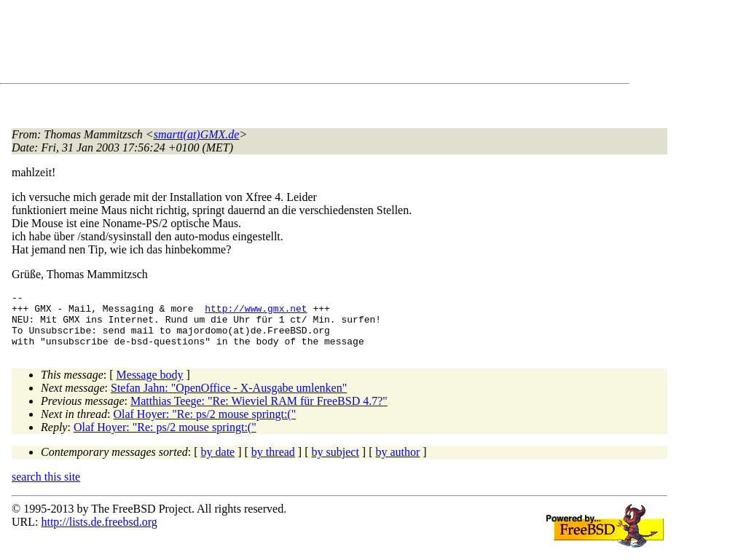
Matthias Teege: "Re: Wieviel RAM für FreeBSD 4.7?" (259, 412)
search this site (46, 488)
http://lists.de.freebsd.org (99, 533)
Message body (150, 386)
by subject (335, 463)
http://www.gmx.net (256, 312)
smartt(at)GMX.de (197, 134)
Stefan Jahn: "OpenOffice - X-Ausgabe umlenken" (229, 399)
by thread (273, 463)
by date (218, 463)
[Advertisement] (277, 44)
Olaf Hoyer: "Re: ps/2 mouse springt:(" (204, 425)
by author (397, 463)
